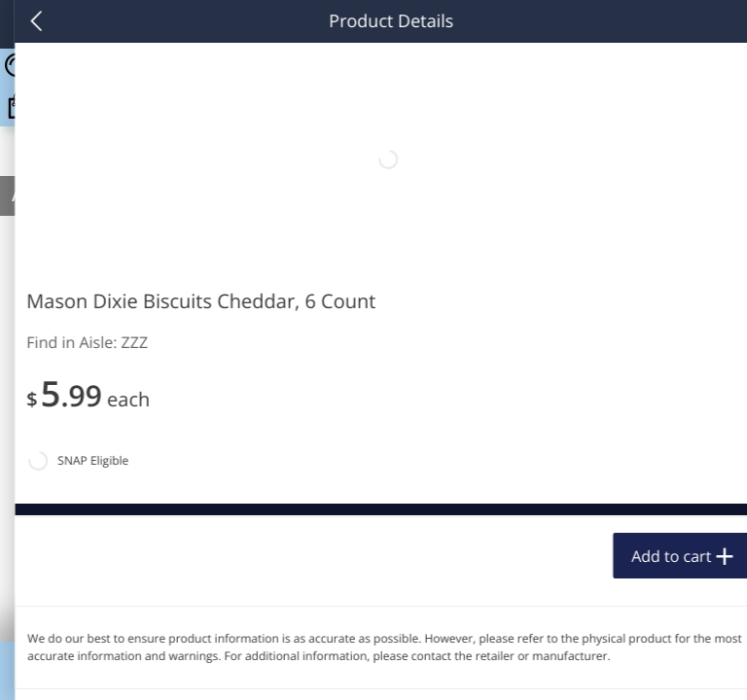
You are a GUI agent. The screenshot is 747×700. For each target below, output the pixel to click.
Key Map (373, 666)
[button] (132, 446)
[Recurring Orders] (231, 301)
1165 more (651, 249)
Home (75, 666)
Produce (57, 249)
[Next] (708, 472)
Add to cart (171, 636)
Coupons (224, 666)
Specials (523, 666)
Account (672, 666)
